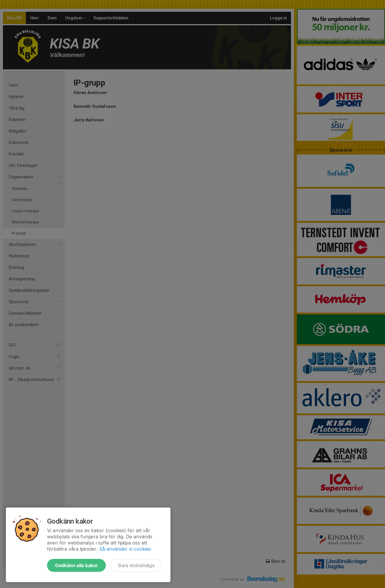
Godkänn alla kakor (76, 565)
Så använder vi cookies (125, 549)
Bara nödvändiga (136, 565)
